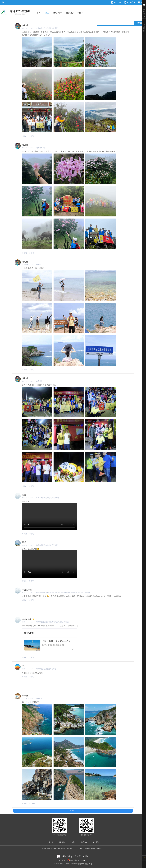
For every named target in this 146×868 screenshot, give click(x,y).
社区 (47, 13)
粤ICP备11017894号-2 (79, 860)
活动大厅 (58, 13)
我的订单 (116, 2)
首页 (39, 13)
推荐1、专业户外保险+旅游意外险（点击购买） (58, 849)
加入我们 (73, 842)
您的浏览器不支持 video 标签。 (49, 517)
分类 (79, 13)
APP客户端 (129, 2)
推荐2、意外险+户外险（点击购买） (92, 849)
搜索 (140, 23)
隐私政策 (84, 842)
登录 (3, 2)
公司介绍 (50, 842)
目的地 (69, 13)
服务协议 (96, 842)
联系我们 (62, 842)
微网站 (142, 2)
